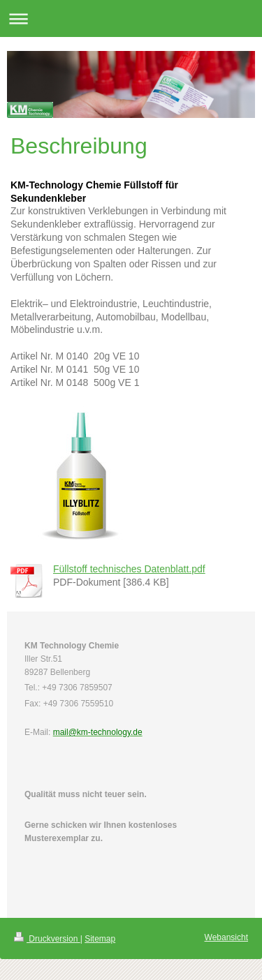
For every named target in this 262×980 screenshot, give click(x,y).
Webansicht (226, 937)
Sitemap (100, 939)
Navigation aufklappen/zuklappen (131, 18)
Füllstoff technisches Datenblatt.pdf (129, 569)
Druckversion (47, 939)
